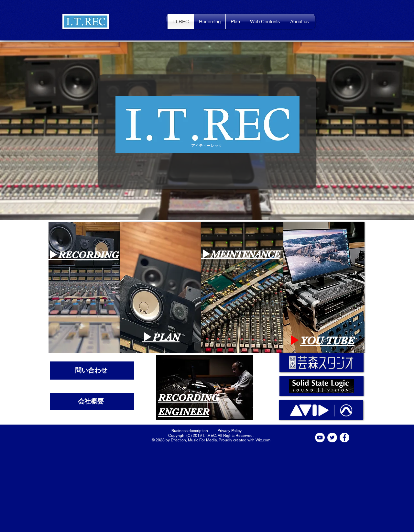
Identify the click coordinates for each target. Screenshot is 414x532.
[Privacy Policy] (229, 431)
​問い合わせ (91, 370)
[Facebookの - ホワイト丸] (344, 438)
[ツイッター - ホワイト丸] (332, 438)
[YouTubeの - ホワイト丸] (320, 438)
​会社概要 (91, 401)
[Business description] (190, 431)
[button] (86, 22)
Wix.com (263, 440)
